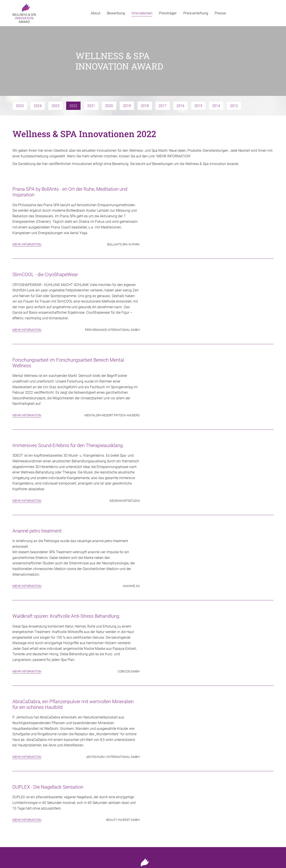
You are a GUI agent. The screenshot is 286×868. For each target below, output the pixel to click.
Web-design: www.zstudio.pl (29, 859)
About (96, 13)
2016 (180, 74)
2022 (73, 74)
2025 (20, 74)
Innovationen (142, 13)
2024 (38, 74)
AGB (271, 854)
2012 (234, 74)
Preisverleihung (196, 13)
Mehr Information (27, 213)
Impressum (231, 854)
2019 (127, 74)
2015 (198, 74)
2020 (109, 74)
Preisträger (168, 13)
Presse (220, 13)
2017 (163, 74)
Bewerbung (116, 13)
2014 (216, 74)
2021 (91, 74)
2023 (56, 74)
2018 (145, 74)
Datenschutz (253, 854)
